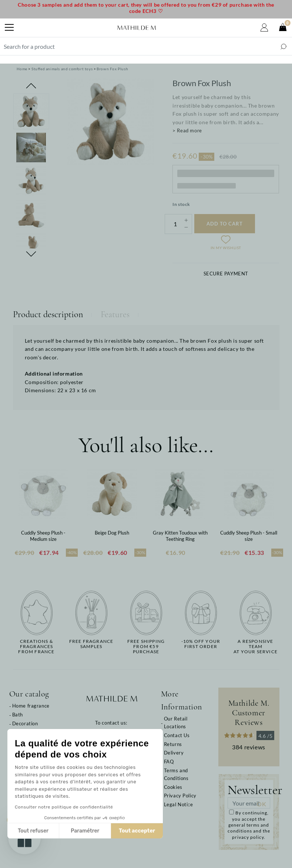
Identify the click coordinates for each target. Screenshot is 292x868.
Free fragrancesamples (91, 644)
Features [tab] (115, 314)
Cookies (173, 787)
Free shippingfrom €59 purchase (146, 647)
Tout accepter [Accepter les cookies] (95, 831)
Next (31, 254)
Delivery (174, 753)
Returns (173, 744)
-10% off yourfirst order (201, 644)
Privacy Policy (180, 796)
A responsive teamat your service (256, 647)
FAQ (169, 762)
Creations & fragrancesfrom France (36, 647)
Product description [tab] (48, 314)
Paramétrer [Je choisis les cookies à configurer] (43, 831)
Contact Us (177, 735)
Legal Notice (179, 804)
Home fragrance (31, 706)
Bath (18, 715)
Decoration (25, 723)
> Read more (187, 130)
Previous (31, 86)
